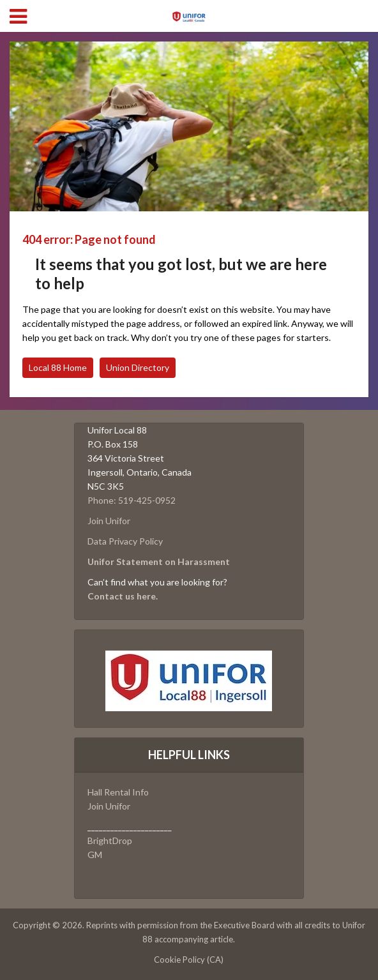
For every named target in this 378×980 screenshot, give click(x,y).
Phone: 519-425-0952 (132, 500)
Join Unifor (109, 521)
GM (95, 855)
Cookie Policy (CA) (189, 960)
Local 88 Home (58, 367)
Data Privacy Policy (125, 541)
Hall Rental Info (118, 792)
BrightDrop (110, 841)
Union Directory (138, 367)
